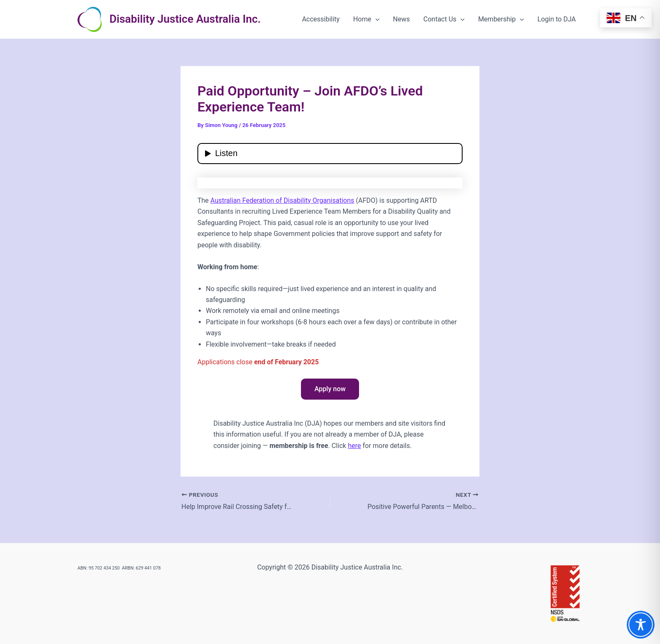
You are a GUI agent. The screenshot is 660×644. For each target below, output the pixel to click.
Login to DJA (557, 19)
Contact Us (444, 19)
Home (366, 19)
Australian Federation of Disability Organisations (282, 200)
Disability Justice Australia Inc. (185, 19)
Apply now (330, 389)
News (402, 19)
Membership (501, 19)
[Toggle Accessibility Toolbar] (641, 625)
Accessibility (321, 19)
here (354, 446)
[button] (375, 19)
